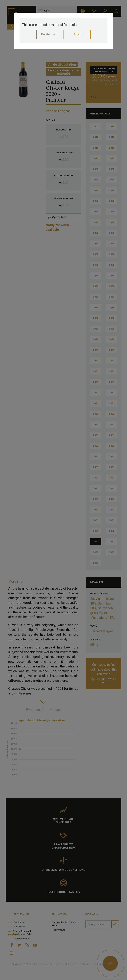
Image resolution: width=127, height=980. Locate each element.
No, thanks (48, 34)
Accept (78, 34)
